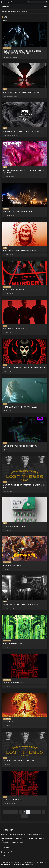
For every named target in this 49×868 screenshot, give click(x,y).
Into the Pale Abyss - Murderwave (13, 290)
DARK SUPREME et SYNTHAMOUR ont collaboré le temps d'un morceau (24, 368)
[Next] (22, 816)
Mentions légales (42, 863)
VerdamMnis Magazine (9, 12)
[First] (5, 812)
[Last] (26, 816)
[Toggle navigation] (45, 6)
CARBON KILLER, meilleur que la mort (14, 526)
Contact (4, 855)
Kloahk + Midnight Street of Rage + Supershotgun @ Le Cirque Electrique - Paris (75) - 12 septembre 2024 (22, 52)
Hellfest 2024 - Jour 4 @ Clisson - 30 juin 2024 (17, 212)
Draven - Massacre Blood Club (12, 644)
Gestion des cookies (27, 864)
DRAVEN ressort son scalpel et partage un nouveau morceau (22, 92)
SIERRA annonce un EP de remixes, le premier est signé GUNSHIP (22, 131)
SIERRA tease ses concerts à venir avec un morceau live (20, 407)
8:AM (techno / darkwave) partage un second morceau (20, 446)
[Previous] (9, 812)
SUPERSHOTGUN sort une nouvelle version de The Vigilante (21, 604)
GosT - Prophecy (8, 722)
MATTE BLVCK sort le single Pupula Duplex (16, 329)
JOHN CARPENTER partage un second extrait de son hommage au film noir (24, 486)
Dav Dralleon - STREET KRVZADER (13, 565)
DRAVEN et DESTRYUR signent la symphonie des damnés (20, 251)
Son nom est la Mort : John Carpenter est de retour (19, 761)
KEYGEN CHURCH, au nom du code (13, 800)
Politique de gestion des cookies (10, 864)
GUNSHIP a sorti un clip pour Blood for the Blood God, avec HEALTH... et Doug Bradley (24, 171)
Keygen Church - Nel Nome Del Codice (14, 683)
